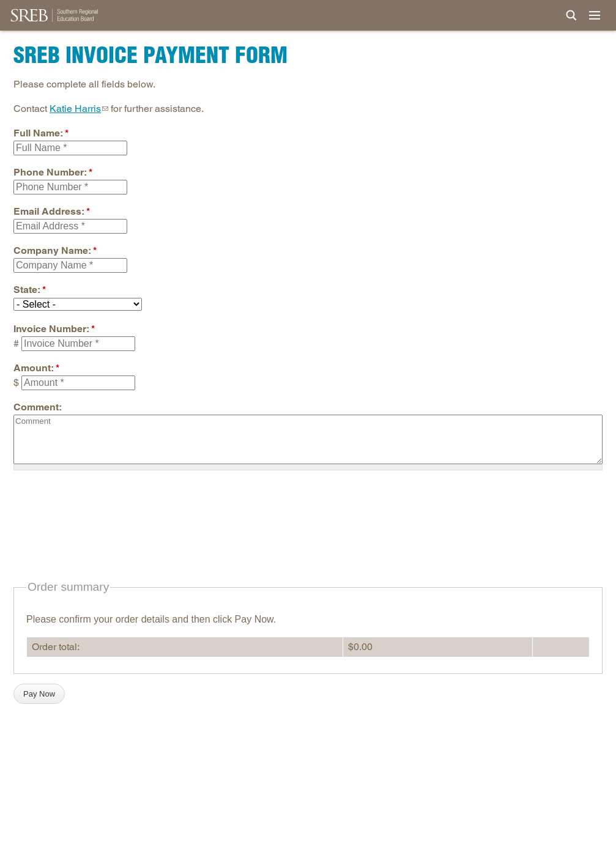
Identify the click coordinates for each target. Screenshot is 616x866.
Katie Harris (75, 109)
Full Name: (41, 133)
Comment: (38, 407)
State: (30, 290)
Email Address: (52, 211)
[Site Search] (571, 15)
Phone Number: (53, 172)
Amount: (36, 368)
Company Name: (55, 250)
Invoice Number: (54, 329)
